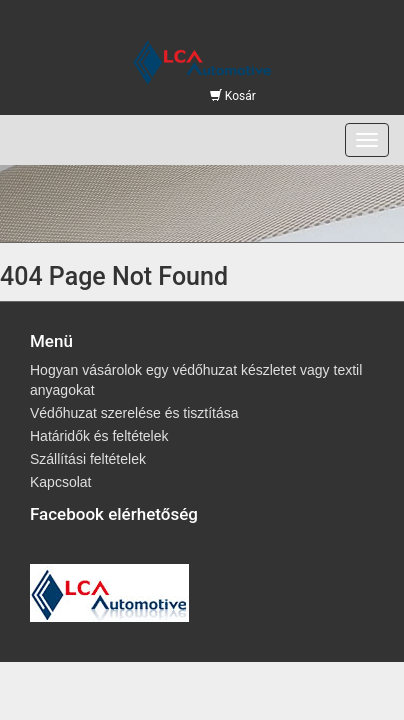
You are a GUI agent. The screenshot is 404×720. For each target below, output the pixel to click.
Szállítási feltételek (88, 459)
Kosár (233, 96)
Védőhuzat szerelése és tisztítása (134, 413)
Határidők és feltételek (99, 436)
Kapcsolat (60, 482)
